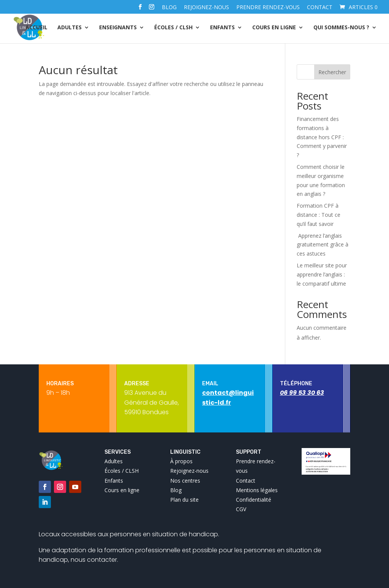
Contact (320, 8)
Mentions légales (257, 490)
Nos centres (185, 481)
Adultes (70, 28)
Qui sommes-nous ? (341, 28)
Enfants (222, 28)
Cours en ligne (274, 28)
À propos (181, 461)
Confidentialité (254, 500)
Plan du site (184, 500)
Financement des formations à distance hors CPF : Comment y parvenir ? (322, 137)
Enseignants (118, 28)
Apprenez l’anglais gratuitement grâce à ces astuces (323, 245)
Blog (169, 8)
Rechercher (332, 72)
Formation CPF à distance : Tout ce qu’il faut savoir (319, 215)
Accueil (36, 28)
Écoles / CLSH (173, 28)
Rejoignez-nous (206, 8)
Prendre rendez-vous (268, 8)
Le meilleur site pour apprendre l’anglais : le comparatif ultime (322, 274)
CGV (241, 509)
